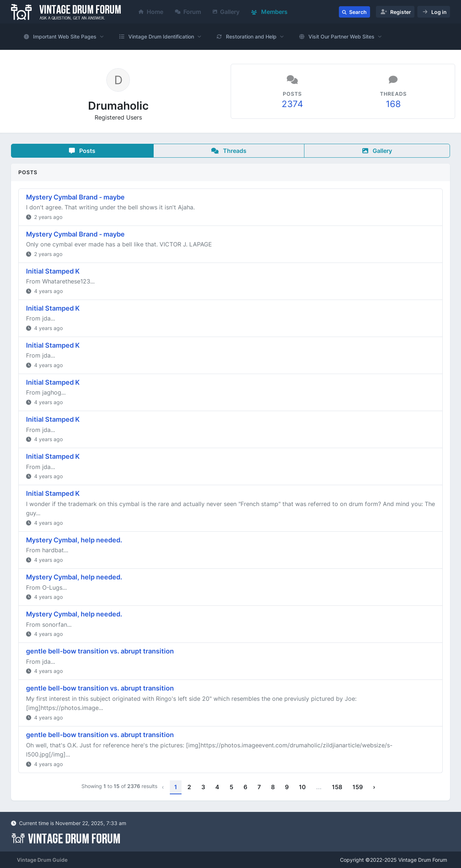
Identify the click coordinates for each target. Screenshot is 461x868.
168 (393, 104)
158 (337, 787)
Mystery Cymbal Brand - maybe (75, 197)
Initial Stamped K (53, 271)
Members (269, 12)
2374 (292, 104)
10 (302, 787)
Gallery (226, 12)
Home (151, 12)
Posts (82, 151)
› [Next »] (374, 787)
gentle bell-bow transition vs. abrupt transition (100, 651)
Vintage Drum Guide (42, 860)
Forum (188, 12)
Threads (229, 151)
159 (358, 787)
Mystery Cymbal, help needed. (74, 540)
